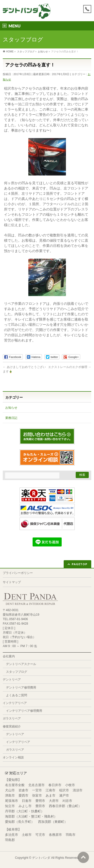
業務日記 (11, 418)
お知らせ (11, 408)
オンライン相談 (13, 757)
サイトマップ (12, 582)
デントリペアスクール (21, 664)
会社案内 (9, 656)
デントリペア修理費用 (21, 688)
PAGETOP (80, 564)
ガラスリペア (12, 718)
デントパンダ (41, 858)
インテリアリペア (15, 703)
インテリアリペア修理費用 (24, 711)
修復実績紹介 (12, 726)
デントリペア (12, 680)
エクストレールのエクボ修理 (70, 367)
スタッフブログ (17, 672)
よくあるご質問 (17, 695)
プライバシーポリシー (18, 573)
